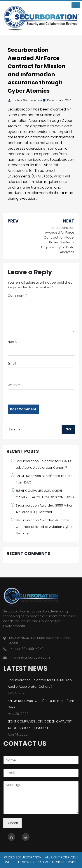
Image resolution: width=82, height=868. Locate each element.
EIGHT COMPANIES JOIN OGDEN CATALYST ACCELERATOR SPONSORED (45, 494)
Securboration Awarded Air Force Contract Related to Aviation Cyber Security (44, 527)
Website (14, 385)
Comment (17, 295)
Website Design (17, 862)
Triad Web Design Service (56, 862)
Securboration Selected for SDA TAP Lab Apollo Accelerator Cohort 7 (44, 464)
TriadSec (22, 100)
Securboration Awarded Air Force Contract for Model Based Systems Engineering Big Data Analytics (58, 240)
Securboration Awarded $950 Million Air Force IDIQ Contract (44, 509)
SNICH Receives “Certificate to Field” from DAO (45, 479)
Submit (12, 823)
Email (12, 363)
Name (13, 342)
